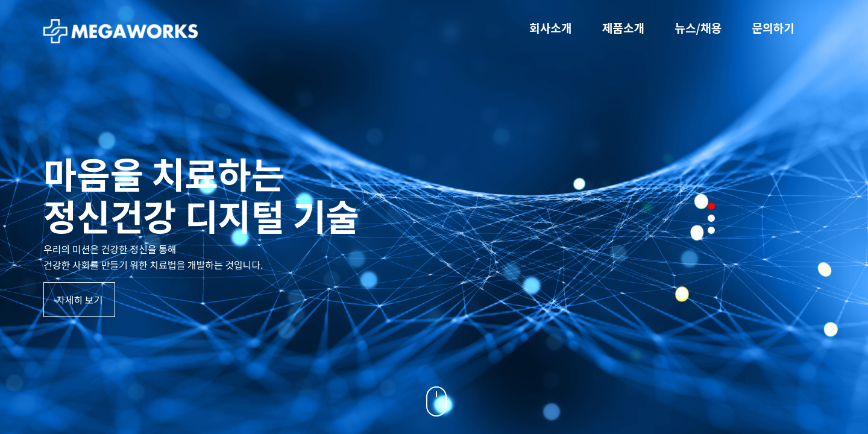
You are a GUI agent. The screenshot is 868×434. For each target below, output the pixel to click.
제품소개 (624, 28)
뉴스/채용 (698, 28)
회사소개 (551, 28)
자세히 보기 (79, 300)
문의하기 (773, 28)
